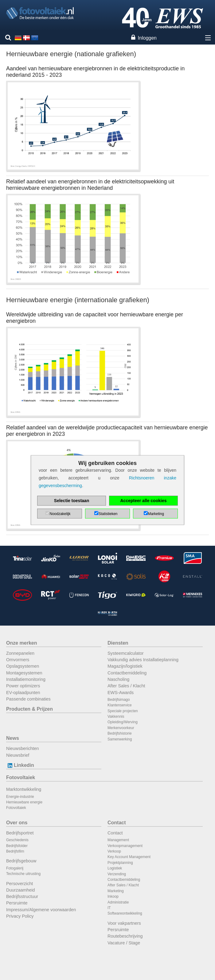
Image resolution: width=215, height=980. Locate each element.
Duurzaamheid (21, 890)
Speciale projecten (123, 711)
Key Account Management (129, 857)
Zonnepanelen (20, 653)
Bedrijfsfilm (15, 851)
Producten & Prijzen (29, 709)
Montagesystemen (24, 673)
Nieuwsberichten (22, 748)
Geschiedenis (17, 840)
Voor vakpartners (124, 923)
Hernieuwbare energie (24, 802)
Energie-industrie (20, 797)
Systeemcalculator (126, 653)
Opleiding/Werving (123, 722)
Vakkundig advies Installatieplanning (143, 660)
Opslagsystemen (23, 666)
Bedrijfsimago (119, 700)
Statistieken (108, 514)
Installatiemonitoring (26, 679)
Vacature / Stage (124, 943)
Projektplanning (120, 863)
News (13, 738)
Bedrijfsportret (20, 833)
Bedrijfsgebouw (21, 861)
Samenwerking (120, 739)
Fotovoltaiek (21, 777)
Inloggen (147, 38)
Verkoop (114, 851)
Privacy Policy (20, 916)
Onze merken (21, 643)
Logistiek (115, 868)
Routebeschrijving (125, 936)
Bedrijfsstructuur (22, 896)
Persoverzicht (20, 884)
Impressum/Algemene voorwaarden (41, 910)
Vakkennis (116, 716)
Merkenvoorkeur (121, 728)
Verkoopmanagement (125, 846)
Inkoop (113, 896)
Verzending (117, 874)
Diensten (118, 643)
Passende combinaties (28, 699)
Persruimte (17, 903)
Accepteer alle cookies (144, 501)
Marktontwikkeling (24, 789)
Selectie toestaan (72, 501)
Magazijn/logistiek (125, 666)
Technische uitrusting (23, 874)
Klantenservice (120, 705)
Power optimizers (23, 686)
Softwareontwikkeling (125, 913)
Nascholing (118, 679)
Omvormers (18, 660)
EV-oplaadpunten (23, 693)
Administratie (118, 902)
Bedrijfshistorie (120, 733)
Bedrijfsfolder (17, 846)
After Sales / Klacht (126, 686)
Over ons (17, 823)
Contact (117, 823)
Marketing (116, 891)
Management (118, 840)
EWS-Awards (121, 693)
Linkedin (20, 765)
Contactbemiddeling (127, 673)
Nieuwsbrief (18, 755)
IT (109, 908)
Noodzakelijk (60, 514)
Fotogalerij (15, 868)
